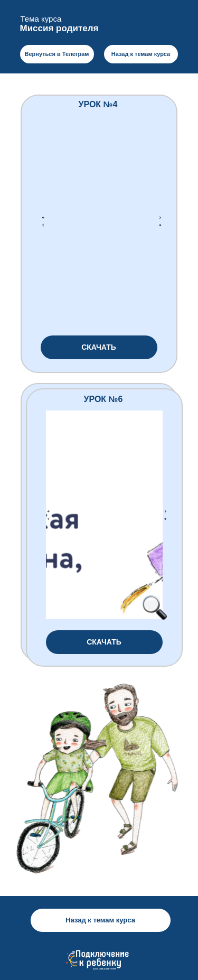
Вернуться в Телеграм (56, 54)
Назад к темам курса (141, 54)
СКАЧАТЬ (99, 347)
